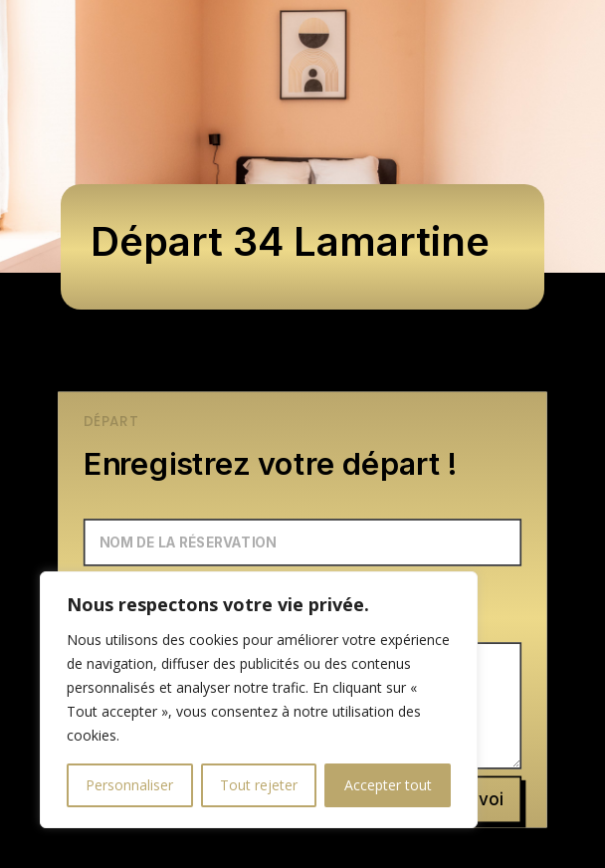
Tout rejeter (259, 785)
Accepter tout (388, 785)
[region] (259, 700)
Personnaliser (129, 785)
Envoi (481, 799)
